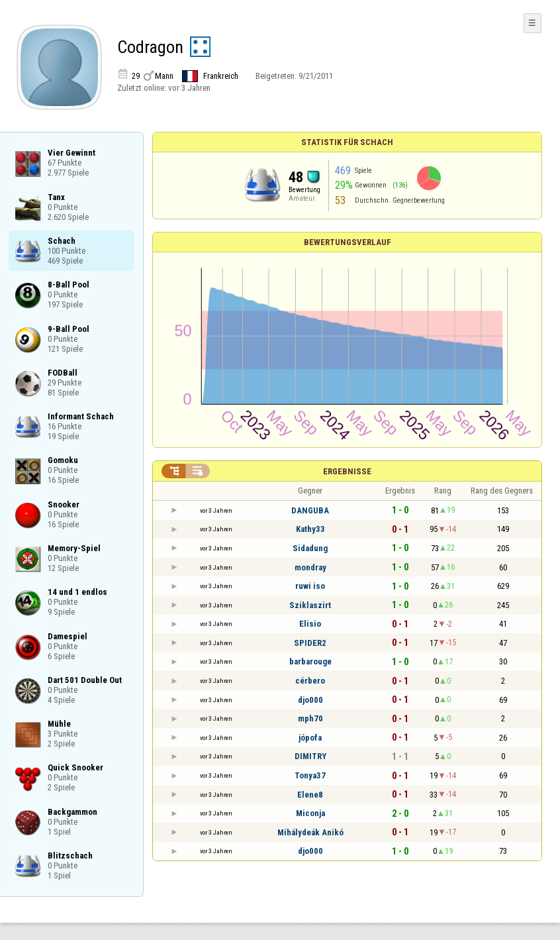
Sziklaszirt (310, 605)
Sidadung (310, 548)
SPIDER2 (310, 643)
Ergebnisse (347, 471)
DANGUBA (310, 510)
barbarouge (310, 661)
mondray (310, 567)
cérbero (310, 681)
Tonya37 (310, 775)
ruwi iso (310, 586)
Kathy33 (310, 529)
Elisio (310, 624)
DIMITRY (310, 756)
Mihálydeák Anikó (310, 832)
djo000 (310, 700)
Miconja (310, 813)
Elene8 (310, 795)
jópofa (310, 738)
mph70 (310, 718)
